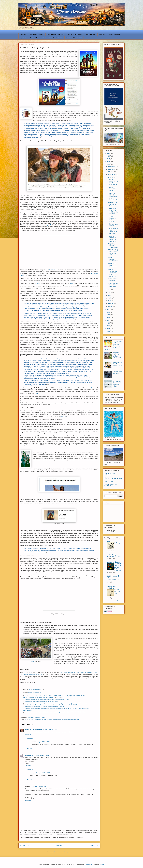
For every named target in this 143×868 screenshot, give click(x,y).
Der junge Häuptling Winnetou (35, 689)
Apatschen (52, 270)
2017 (108, 320)
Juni (110, 293)
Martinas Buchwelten (114, 562)
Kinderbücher (66, 719)
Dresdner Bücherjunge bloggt (56, 35)
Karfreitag (117, 543)
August (111, 177)
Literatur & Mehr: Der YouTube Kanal (111, 485)
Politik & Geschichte (114, 35)
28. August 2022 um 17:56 (50, 729)
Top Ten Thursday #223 (117, 591)
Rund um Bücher (91, 35)
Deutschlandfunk (91, 388)
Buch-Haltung (111, 555)
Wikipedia (38, 393)
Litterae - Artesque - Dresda (113, 478)
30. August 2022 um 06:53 (43, 773)
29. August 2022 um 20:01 (41, 755)
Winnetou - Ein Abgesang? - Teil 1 (113, 204)
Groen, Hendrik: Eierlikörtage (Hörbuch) (113, 285)
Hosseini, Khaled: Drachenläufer (113, 259)
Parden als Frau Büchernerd (33, 729)
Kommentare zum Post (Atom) (63, 852)
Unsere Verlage (75, 719)
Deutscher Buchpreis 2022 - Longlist (112, 219)
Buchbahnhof (29, 755)
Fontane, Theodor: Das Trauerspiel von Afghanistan (113, 273)
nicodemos (89, 864)
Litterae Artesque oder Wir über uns (52, 38)
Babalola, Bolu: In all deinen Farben (113, 189)
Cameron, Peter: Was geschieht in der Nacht (113, 231)
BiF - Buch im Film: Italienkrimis (112, 265)
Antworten (28, 735)
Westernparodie (47, 225)
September (112, 175)
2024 (108, 159)
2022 (108, 164)
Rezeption (69, 322)
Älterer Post (94, 846)
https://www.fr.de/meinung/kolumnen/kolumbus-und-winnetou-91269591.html (41, 701)
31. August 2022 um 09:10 (38, 786)
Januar (111, 306)
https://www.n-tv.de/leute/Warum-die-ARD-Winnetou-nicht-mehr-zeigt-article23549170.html (45, 707)
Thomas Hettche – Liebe (114, 557)
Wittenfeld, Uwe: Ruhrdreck (113, 225)
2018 (108, 318)
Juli (109, 290)
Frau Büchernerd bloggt (75, 35)
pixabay (32, 662)
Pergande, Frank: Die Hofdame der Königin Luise (117, 355)
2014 (108, 328)
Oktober (111, 172)
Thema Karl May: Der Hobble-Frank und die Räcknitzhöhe (113, 197)
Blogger (102, 864)
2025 (108, 156)
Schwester (38, 283)
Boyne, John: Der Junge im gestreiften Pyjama (117, 384)
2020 (108, 312)
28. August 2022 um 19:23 (43, 742)
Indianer (49, 719)
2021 (108, 309)
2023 (108, 161)
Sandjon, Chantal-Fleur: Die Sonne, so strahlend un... (113, 182)
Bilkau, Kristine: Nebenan (113, 280)
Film (45, 719)
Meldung (40, 468)
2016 (108, 323)
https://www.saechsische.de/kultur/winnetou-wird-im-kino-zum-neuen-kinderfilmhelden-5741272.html (47, 699)
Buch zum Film (29, 719)
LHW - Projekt (109, 481)
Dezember (112, 167)
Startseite (23, 35)
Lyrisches (23, 38)
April (110, 298)
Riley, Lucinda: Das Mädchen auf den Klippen (118, 364)
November (112, 169)
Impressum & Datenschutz (74, 38)
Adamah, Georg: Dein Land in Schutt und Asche (113, 252)
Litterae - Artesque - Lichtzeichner (111, 474)
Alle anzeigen (120, 601)
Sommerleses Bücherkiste (111, 587)
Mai (110, 295)
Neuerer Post (25, 846)
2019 (108, 315)
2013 (108, 331)
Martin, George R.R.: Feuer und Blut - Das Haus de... (113, 211)
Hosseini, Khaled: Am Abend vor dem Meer (112, 239)
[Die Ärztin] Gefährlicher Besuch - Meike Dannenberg (118, 567)
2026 (108, 153)
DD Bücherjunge (39, 719)
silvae (108, 541)
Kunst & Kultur (34, 38)
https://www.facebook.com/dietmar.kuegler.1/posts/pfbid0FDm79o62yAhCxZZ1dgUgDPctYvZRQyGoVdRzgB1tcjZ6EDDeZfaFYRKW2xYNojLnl (56, 703)
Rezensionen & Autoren (37, 35)
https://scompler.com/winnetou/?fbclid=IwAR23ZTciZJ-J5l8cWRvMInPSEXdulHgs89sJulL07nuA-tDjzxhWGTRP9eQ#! (50, 712)
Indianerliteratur (57, 719)
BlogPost (102, 35)
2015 (108, 326)
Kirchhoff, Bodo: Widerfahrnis (118, 373)
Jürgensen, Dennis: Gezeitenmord (113, 245)
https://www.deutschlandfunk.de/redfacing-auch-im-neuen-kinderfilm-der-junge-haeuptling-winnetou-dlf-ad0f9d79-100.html (51, 705)
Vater (72, 283)
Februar (111, 303)
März (110, 301)
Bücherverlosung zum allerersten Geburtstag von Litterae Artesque (113, 345)
